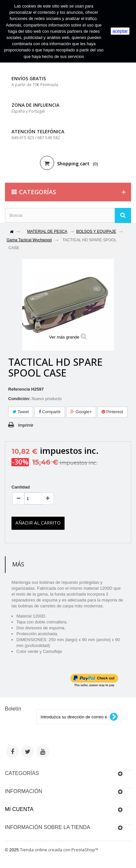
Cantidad (21, 487)
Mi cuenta (19, 809)
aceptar (120, 31)
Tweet (21, 412)
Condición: (19, 399)
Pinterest (112, 412)
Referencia (19, 389)
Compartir (50, 412)
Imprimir (26, 425)
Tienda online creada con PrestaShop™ (59, 850)
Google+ (81, 412)
